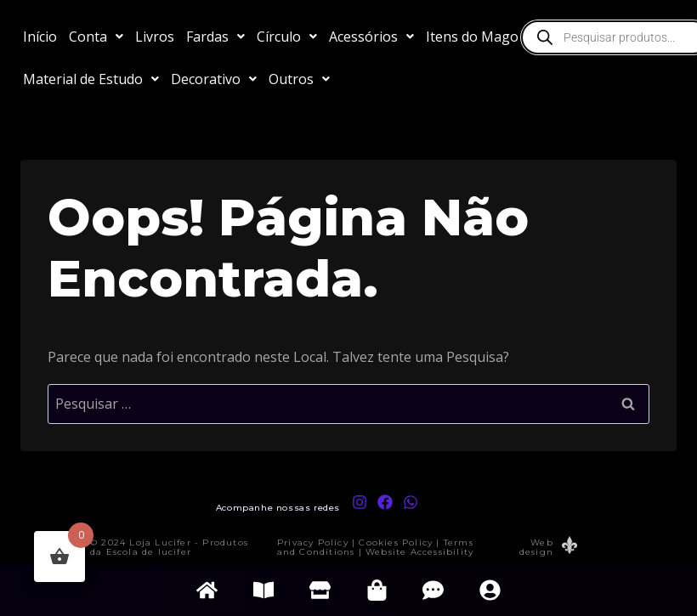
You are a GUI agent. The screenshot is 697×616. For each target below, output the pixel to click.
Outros (299, 79)
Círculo (287, 37)
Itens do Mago (480, 37)
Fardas (215, 37)
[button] (96, 37)
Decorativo (214, 79)
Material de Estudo (91, 79)
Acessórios (371, 37)
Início (40, 37)
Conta (96, 37)
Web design (536, 547)
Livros (155, 37)
